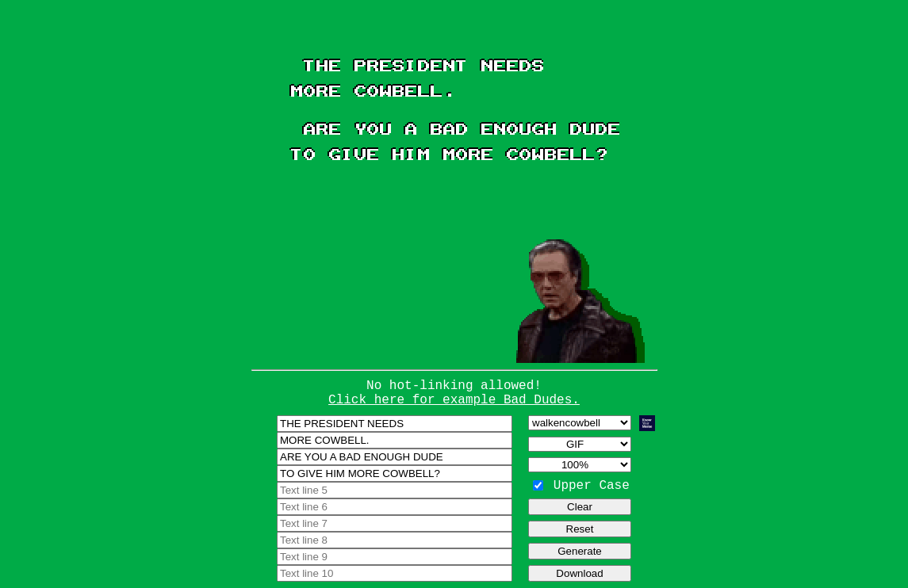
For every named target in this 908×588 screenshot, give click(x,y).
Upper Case (592, 486)
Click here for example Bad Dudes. (454, 400)
